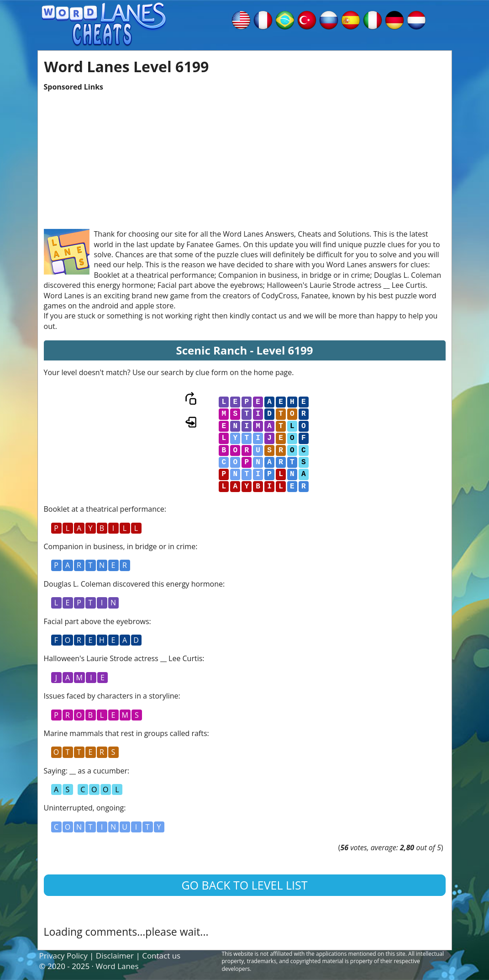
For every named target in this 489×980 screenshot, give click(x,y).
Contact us (161, 956)
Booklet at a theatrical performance (104, 509)
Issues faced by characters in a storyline (111, 696)
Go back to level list (244, 885)
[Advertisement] (245, 156)
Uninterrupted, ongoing (84, 808)
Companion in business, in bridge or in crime (120, 546)
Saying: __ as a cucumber (86, 771)
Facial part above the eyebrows (97, 621)
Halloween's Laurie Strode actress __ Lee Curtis (123, 658)
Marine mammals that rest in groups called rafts (126, 733)
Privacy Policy (63, 956)
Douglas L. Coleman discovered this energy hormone (133, 584)
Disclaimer (115, 956)
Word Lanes (117, 966)
